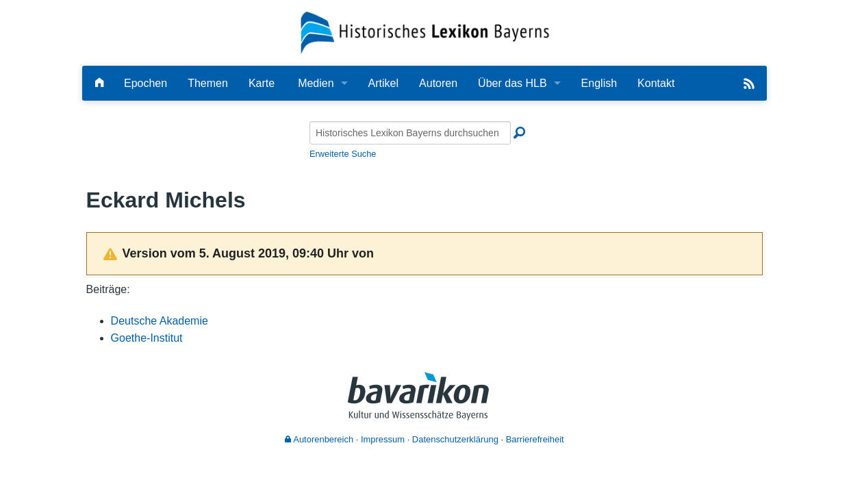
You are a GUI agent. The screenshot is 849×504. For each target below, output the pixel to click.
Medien (316, 83)
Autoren (438, 83)
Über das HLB (512, 83)
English (599, 83)
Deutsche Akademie (160, 321)
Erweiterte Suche (343, 154)
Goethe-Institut (147, 338)
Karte (262, 83)
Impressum (383, 439)
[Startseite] (425, 32)
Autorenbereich (319, 439)
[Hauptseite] (99, 83)
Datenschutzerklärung (455, 439)
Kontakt (656, 83)
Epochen (145, 83)
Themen (208, 83)
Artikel (383, 83)
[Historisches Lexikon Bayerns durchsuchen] (410, 133)
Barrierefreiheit (535, 439)
